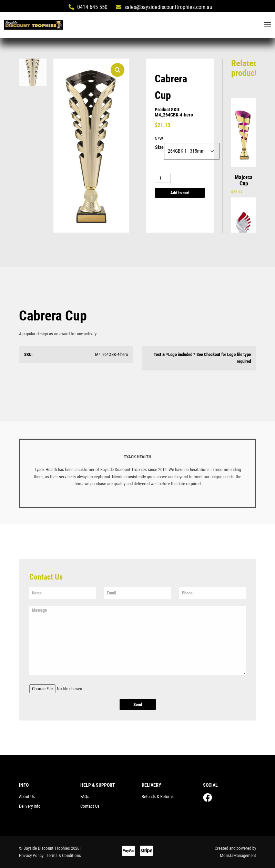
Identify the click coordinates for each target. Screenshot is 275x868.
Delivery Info (30, 806)
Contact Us (90, 806)
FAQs (85, 796)
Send (138, 705)
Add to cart (180, 193)
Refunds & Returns (158, 796)
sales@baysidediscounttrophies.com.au (164, 7)
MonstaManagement (238, 855)
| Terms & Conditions (63, 855)
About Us (27, 796)
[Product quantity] (163, 179)
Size (159, 148)
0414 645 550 (88, 7)
